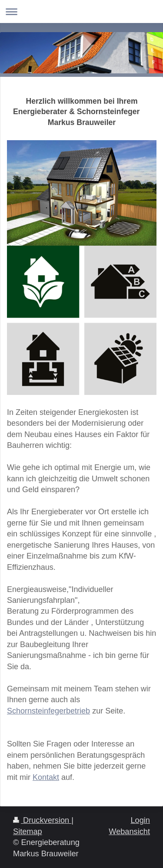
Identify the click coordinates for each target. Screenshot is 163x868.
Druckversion (42, 820)
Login (140, 820)
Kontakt (46, 777)
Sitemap (28, 832)
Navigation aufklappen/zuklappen (81, 12)
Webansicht (129, 832)
